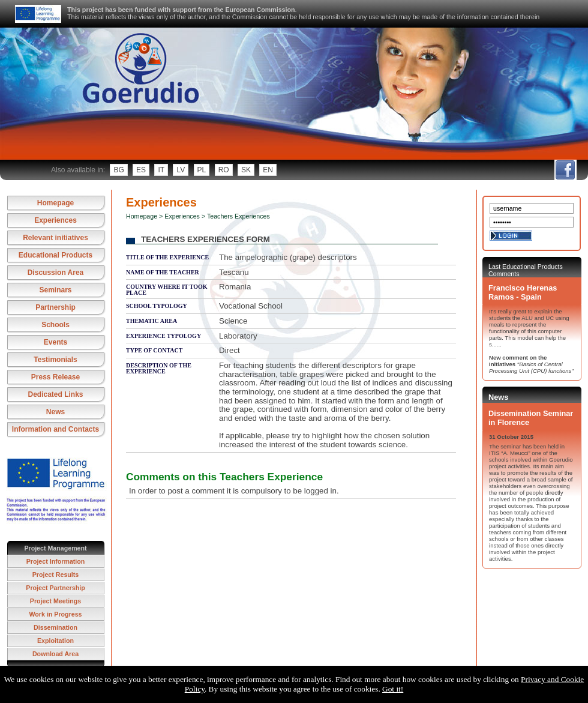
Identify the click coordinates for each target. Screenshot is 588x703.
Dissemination (55, 627)
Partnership (55, 307)
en (268, 170)
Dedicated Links (55, 394)
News (55, 412)
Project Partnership (55, 588)
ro (224, 170)
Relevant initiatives (55, 238)
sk (246, 170)
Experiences (55, 220)
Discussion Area (56, 273)
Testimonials (55, 360)
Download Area (55, 654)
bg (118, 170)
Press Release (55, 377)
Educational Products (55, 255)
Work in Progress (55, 614)
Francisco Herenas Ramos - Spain (523, 292)
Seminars (55, 290)
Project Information (56, 561)
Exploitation (55, 641)
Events (55, 342)
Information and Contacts (55, 429)
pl (202, 170)
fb (565, 170)
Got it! (393, 689)
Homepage (55, 203)
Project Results (56, 575)
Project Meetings (55, 601)
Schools (55, 325)
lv (181, 170)
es (141, 170)
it (161, 170)
